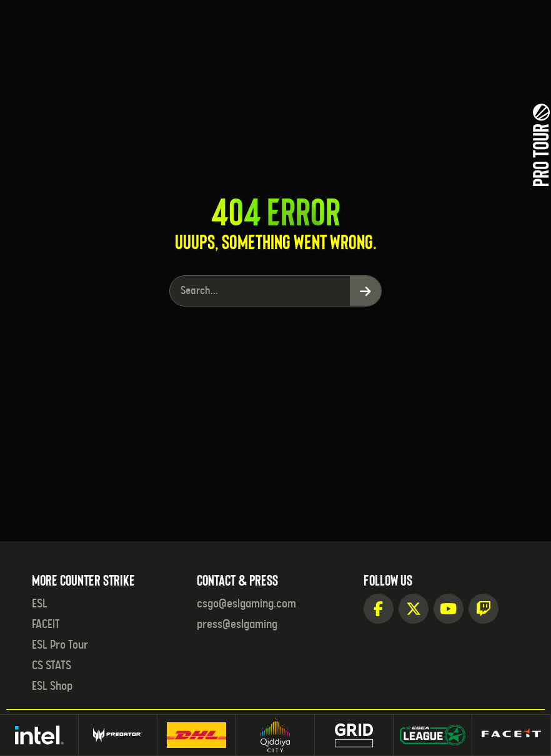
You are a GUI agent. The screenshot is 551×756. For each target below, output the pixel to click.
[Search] (365, 291)
